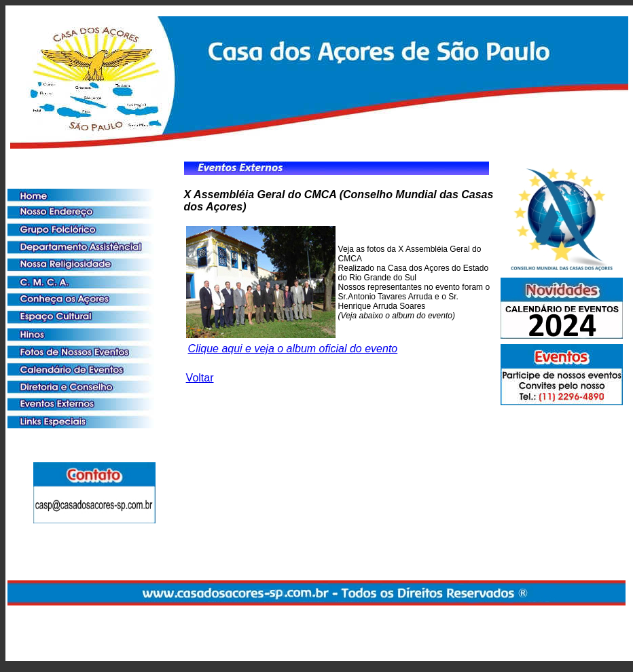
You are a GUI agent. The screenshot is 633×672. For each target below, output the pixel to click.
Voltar (200, 378)
